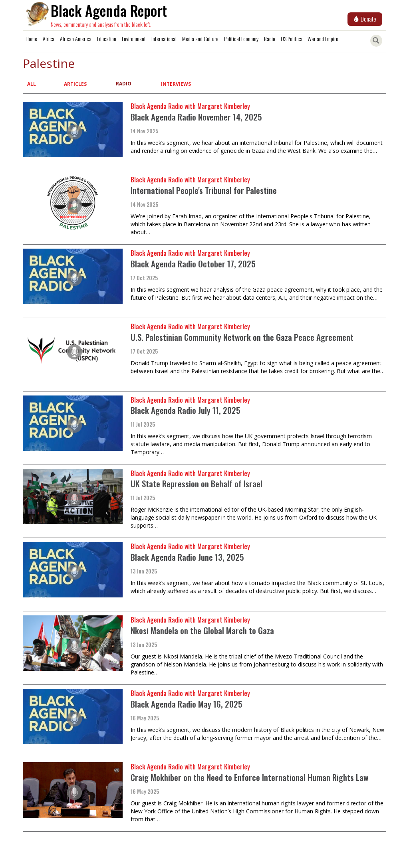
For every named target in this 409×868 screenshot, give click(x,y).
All (32, 84)
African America (76, 39)
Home (31, 39)
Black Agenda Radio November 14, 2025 (196, 117)
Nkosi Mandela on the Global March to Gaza (202, 630)
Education (107, 39)
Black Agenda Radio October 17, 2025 (193, 264)
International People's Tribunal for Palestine (204, 190)
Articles (75, 84)
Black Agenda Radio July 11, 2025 (186, 410)
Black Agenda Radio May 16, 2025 (187, 704)
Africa (49, 39)
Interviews (176, 84)
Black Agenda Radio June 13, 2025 (187, 557)
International (164, 39)
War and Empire (323, 39)
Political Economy (241, 39)
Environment (134, 39)
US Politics (291, 39)
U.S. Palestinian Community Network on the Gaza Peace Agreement (242, 337)
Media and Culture (200, 39)
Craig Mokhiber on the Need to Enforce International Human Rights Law (249, 777)
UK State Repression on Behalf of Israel (197, 483)
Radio (270, 39)
